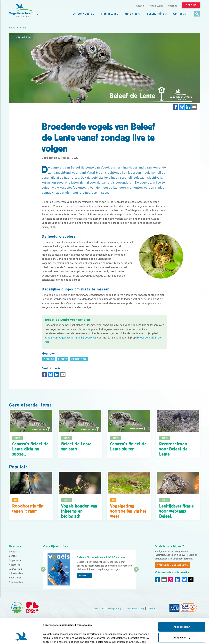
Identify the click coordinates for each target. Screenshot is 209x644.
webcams (49, 359)
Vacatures (14, 565)
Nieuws (13, 552)
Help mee (131, 14)
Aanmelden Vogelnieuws (173, 565)
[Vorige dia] (43, 579)
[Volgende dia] (136, 579)
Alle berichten (22, 37)
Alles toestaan (182, 606)
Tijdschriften (16, 573)
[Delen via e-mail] (194, 107)
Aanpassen (182, 616)
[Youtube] (164, 580)
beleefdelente (79, 359)
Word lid (85, 576)
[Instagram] (171, 580)
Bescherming (155, 14)
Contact (178, 14)
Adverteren (15, 578)
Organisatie (15, 560)
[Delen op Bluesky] (182, 107)
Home (12, 28)
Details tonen (51, 638)
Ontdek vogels (82, 14)
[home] (24, 10)
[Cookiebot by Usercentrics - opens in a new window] (21, 638)
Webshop (172, 6)
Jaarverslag (15, 569)
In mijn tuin (108, 14)
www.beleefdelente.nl (73, 188)
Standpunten (16, 582)
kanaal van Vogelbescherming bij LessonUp (71, 338)
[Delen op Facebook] (176, 107)
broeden (63, 359)
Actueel (23, 28)
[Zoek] (197, 14)
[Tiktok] (191, 580)
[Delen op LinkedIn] (188, 107)
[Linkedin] (177, 580)
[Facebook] (157, 580)
